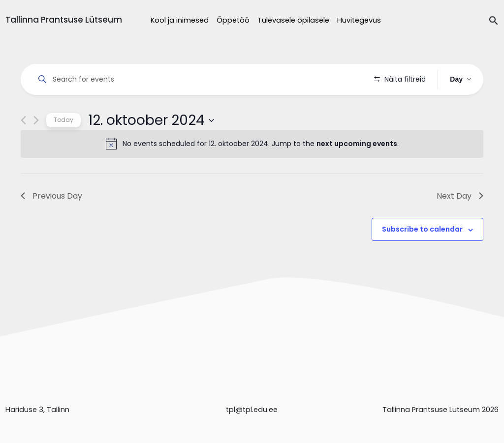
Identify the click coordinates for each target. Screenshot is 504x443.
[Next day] (36, 148)
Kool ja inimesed (180, 20)
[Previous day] (23, 148)
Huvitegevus (359, 20)
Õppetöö (233, 20)
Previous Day (51, 223)
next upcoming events (357, 172)
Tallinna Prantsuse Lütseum (64, 20)
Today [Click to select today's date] (63, 148)
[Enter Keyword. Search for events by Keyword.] (199, 79)
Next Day (460, 223)
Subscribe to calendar (422, 257)
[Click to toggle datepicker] (151, 148)
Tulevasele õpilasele (293, 20)
